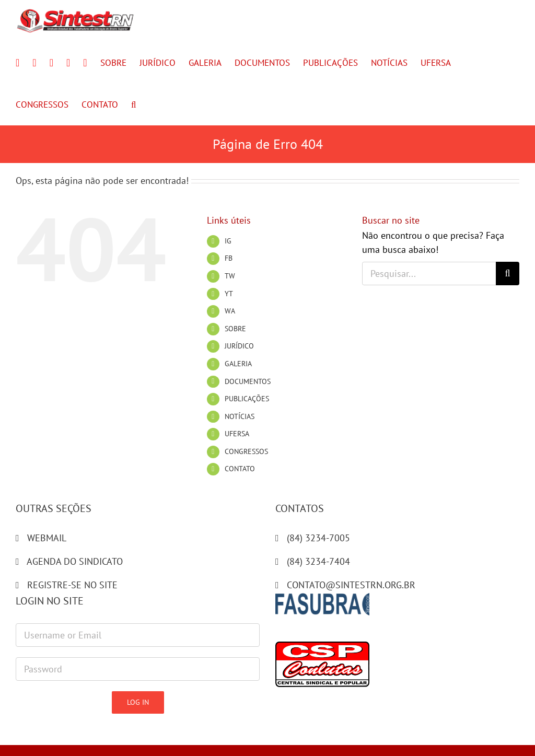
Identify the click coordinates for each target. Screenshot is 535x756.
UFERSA (237, 434)
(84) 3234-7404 (318, 561)
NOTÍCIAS (240, 416)
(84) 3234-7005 (318, 538)
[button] (133, 104)
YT (229, 294)
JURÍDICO (239, 346)
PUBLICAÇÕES (247, 399)
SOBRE (235, 329)
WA (230, 311)
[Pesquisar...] (429, 274)
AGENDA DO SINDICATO (75, 561)
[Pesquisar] (508, 274)
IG (228, 241)
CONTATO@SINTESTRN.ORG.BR (351, 585)
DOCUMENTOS (248, 381)
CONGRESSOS (246, 451)
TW (230, 276)
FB (229, 258)
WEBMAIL (47, 538)
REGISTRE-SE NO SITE (72, 585)
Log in (138, 702)
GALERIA (238, 364)
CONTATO (240, 469)
